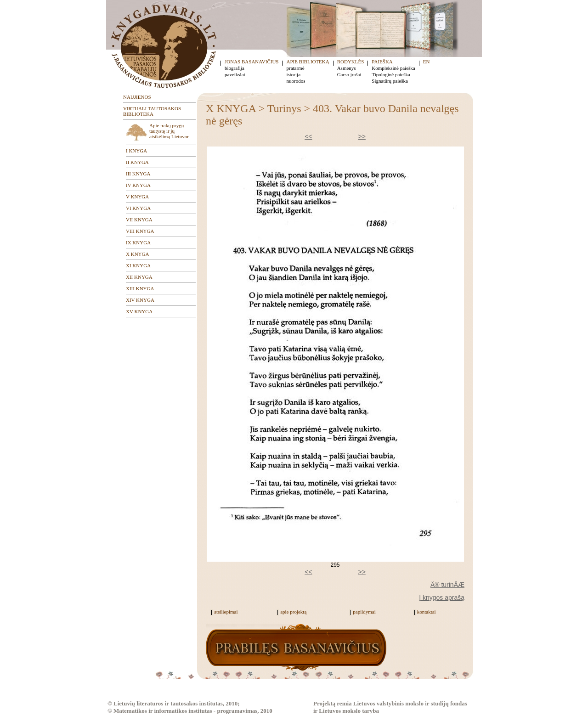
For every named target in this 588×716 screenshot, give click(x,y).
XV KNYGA (139, 311)
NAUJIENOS (137, 97)
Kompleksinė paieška (393, 68)
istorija (293, 74)
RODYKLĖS (351, 62)
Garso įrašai (349, 74)
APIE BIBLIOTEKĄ (308, 62)
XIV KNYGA (140, 300)
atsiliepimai (226, 612)
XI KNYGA (138, 265)
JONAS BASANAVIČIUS (252, 62)
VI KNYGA (138, 208)
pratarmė (295, 68)
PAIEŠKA (382, 62)
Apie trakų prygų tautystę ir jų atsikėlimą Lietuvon (170, 131)
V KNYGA (137, 197)
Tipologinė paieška (391, 74)
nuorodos (296, 81)
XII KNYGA (139, 277)
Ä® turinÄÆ (447, 585)
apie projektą (293, 612)
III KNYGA (138, 174)
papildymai (364, 612)
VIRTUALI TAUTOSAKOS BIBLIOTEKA (152, 111)
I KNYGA (136, 151)
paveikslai (235, 74)
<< (308, 136)
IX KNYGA (138, 242)
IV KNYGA (138, 185)
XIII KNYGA (140, 288)
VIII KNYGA (140, 231)
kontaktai (427, 612)
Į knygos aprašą (442, 598)
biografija (235, 68)
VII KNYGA (139, 220)
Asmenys (347, 68)
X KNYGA (137, 254)
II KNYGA (137, 162)
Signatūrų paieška (390, 81)
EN (427, 62)
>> (362, 136)
